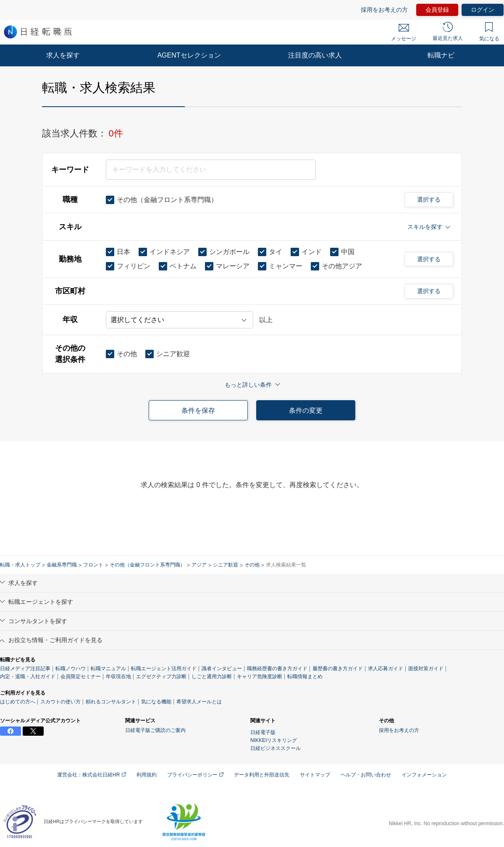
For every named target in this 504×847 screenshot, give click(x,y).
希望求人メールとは (199, 702)
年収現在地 (118, 677)
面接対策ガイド (426, 669)
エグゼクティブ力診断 (161, 677)
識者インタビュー (222, 669)
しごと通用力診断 (212, 677)
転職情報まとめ (305, 677)
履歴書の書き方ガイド (338, 669)
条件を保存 (198, 410)
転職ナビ (441, 55)
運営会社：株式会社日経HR (92, 775)
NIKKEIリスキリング (274, 740)
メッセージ (404, 33)
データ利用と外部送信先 (262, 775)
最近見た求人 (448, 31)
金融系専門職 (62, 565)
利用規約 (147, 775)
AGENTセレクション (189, 55)
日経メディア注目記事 (25, 669)
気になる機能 (156, 702)
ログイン (483, 10)
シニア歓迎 (226, 565)
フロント (93, 565)
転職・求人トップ (20, 565)
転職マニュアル (108, 669)
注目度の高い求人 (315, 55)
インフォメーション (424, 775)
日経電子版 (263, 732)
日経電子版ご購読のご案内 (155, 730)
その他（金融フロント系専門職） (147, 565)
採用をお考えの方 (384, 10)
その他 (252, 565)
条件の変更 (306, 410)
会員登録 (437, 10)
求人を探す (63, 55)
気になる (489, 32)
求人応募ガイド (386, 669)
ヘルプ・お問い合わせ (366, 775)
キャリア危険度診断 (260, 677)
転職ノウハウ (71, 669)
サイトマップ (315, 775)
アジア (199, 565)
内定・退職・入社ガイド (28, 677)
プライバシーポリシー (195, 775)
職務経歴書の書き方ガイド (277, 669)
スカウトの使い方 (60, 702)
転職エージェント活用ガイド (164, 669)
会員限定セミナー (81, 677)
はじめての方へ (18, 702)
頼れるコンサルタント (111, 702)
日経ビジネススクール (276, 748)
